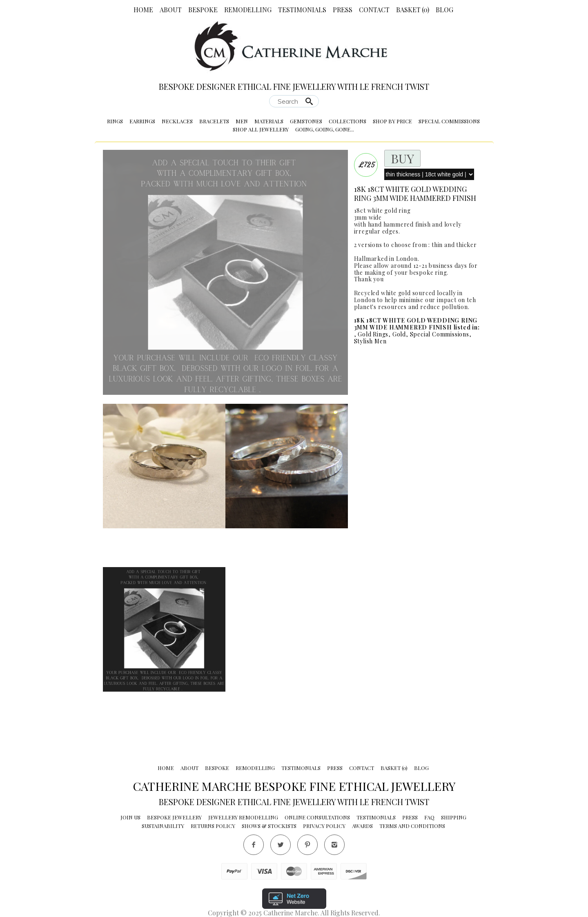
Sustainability (163, 826)
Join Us (130, 817)
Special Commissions (449, 121)
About (171, 10)
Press (343, 10)
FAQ (429, 817)
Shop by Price (392, 121)
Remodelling (248, 10)
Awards (362, 826)
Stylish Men (370, 341)
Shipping (454, 817)
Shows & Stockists (269, 826)
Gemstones (306, 121)
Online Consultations (317, 817)
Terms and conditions (412, 826)
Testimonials (302, 10)
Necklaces (177, 121)
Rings (115, 121)
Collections (347, 121)
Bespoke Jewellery (174, 817)
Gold (399, 334)
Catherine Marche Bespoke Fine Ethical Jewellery (294, 786)
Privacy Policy (324, 826)
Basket (413, 10)
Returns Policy (213, 826)
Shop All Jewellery (261, 129)
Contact (374, 10)
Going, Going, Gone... (325, 129)
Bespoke (203, 10)
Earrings (142, 121)
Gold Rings (373, 334)
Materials (269, 121)
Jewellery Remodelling (243, 817)
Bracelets (214, 121)
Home (143, 10)
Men (242, 121)
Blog (444, 10)
